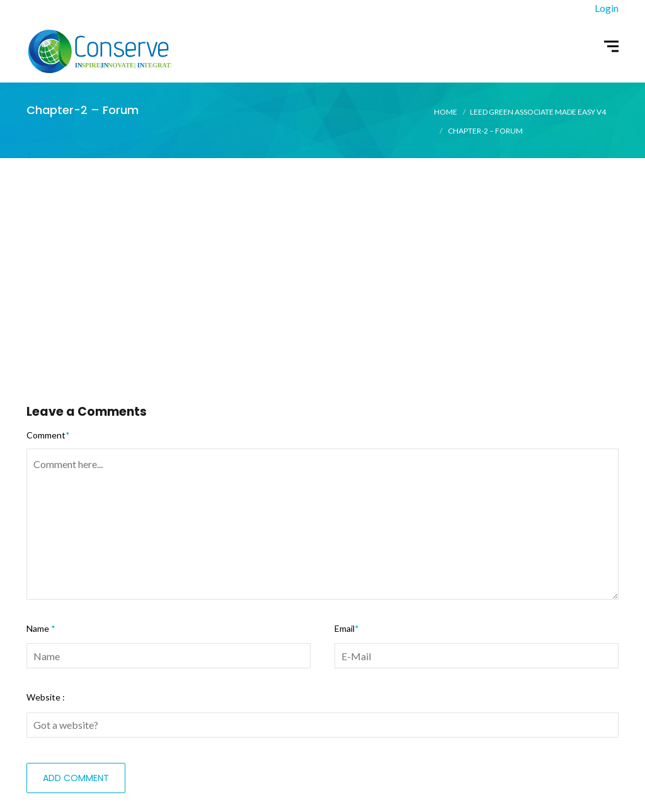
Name (41, 628)
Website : (46, 697)
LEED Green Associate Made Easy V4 (538, 112)
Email (347, 628)
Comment (48, 435)
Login (607, 8)
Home (446, 112)
